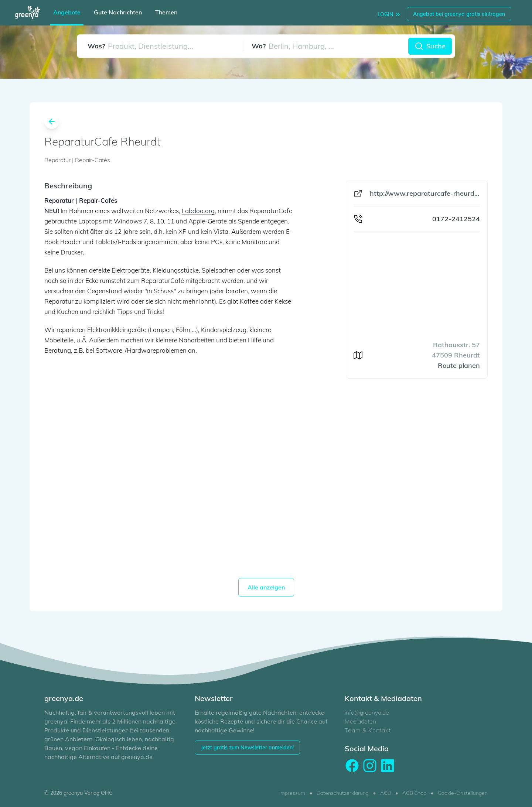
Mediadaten (360, 721)
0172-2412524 (456, 219)
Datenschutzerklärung (343, 793)
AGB (386, 793)
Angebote (67, 12)
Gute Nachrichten (118, 12)
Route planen (459, 365)
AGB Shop (414, 793)
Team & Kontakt (368, 730)
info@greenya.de (367, 712)
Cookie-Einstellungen (463, 793)
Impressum (292, 793)
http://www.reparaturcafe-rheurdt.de (425, 193)
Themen (166, 12)
